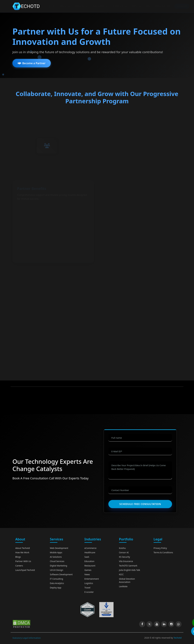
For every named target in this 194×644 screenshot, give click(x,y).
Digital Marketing (59, 566)
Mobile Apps (56, 552)
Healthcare (90, 552)
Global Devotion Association (127, 580)
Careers (19, 566)
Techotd (178, 638)
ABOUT (65, 6)
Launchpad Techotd (25, 570)
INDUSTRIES (100, 6)
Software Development (61, 574)
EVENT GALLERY (163, 6)
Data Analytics (57, 583)
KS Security (125, 557)
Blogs (18, 557)
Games (88, 570)
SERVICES (81, 6)
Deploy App (56, 588)
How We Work (22, 552)
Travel (87, 588)
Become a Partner (32, 66)
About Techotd (23, 548)
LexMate (123, 586)
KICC (121, 574)
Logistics (89, 583)
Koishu (122, 548)
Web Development (59, 548)
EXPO (137, 6)
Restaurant (90, 566)
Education (89, 561)
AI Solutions (56, 557)
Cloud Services (57, 561)
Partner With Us (23, 561)
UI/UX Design (57, 570)
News (87, 574)
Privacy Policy (160, 548)
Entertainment (92, 579)
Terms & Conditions (163, 552)
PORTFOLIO (120, 6)
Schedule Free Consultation (140, 504)
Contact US (182, 6)
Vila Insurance (126, 561)
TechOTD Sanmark (128, 566)
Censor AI (124, 552)
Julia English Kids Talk (130, 570)
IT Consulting (56, 579)
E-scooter (89, 592)
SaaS (87, 557)
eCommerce (90, 548)
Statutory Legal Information (27, 638)
